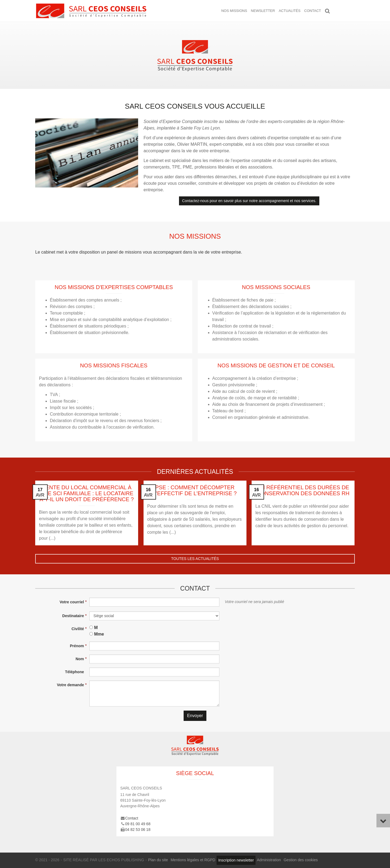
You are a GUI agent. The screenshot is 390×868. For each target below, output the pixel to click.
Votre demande (70, 685)
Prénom (77, 646)
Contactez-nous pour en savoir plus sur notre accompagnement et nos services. (249, 201)
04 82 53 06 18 (138, 830)
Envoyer (195, 716)
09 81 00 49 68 (138, 824)
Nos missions (234, 11)
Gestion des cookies (301, 860)
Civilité (78, 629)
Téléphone (74, 672)
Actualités (290, 11)
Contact (313, 11)
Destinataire (73, 616)
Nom (80, 659)
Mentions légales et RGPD (193, 860)
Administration (269, 860)
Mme (99, 634)
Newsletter (263, 11)
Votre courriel (72, 602)
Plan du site (158, 860)
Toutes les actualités (195, 559)
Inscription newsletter (236, 860)
